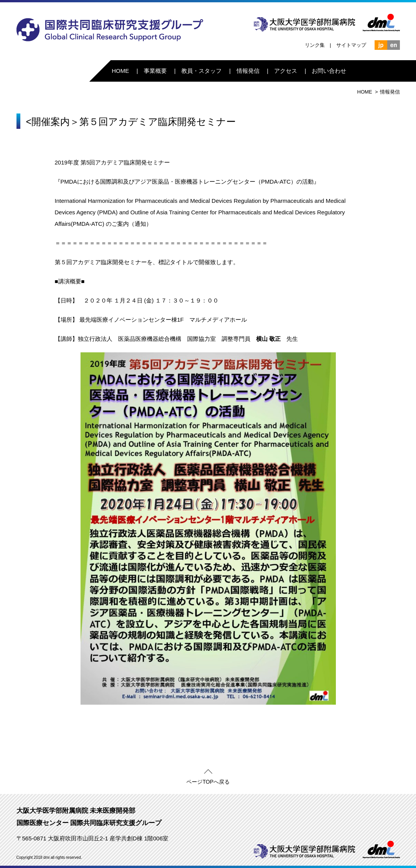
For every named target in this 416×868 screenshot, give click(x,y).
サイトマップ (351, 45)
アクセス (286, 71)
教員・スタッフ (201, 71)
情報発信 (248, 71)
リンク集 (315, 45)
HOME (120, 71)
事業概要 (155, 71)
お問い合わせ (329, 71)
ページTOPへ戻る (208, 780)
